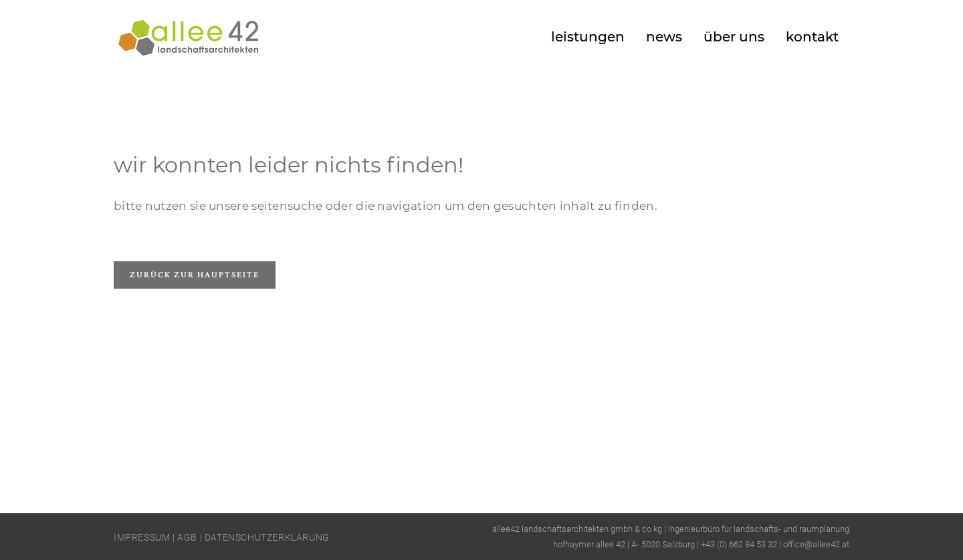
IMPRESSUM (142, 537)
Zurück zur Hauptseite (195, 275)
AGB (187, 537)
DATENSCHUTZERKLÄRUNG (267, 537)
